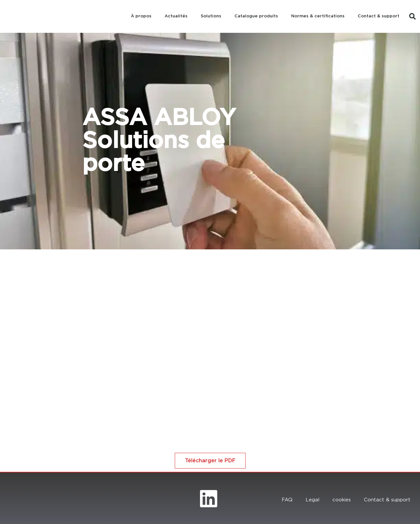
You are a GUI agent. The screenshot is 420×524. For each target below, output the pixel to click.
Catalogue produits (256, 16)
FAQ (287, 500)
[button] (412, 16)
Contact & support (379, 16)
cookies (342, 500)
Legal (312, 500)
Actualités (176, 16)
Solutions (211, 16)
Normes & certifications (318, 16)
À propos (141, 16)
